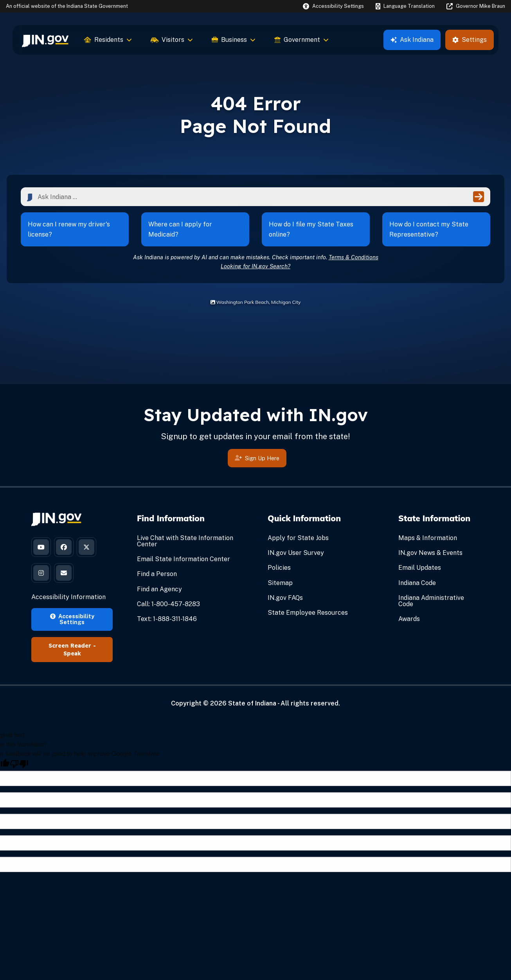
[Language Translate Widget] (405, 6)
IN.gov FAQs (285, 598)
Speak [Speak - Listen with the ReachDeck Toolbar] (72, 653)
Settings (470, 40)
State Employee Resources (308, 613)
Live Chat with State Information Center (185, 541)
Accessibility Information (68, 597)
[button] (333, 6)
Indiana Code (417, 583)
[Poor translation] (19, 764)
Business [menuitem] (234, 40)
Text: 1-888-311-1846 (167, 619)
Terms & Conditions (354, 257)
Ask (412, 40)
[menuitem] (45, 40)
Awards (409, 619)
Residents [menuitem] (108, 40)
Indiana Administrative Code (431, 601)
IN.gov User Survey (296, 553)
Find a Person (157, 574)
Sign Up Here (257, 460)
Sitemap (280, 583)
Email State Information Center (184, 559)
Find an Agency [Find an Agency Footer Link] (159, 589)
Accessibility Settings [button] (72, 619)
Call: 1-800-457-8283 (168, 604)
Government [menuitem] (301, 40)
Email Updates (420, 568)
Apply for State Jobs (298, 538)
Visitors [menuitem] (172, 40)
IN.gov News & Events (430, 553)
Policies (279, 568)
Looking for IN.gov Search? (255, 266)
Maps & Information (428, 538)
